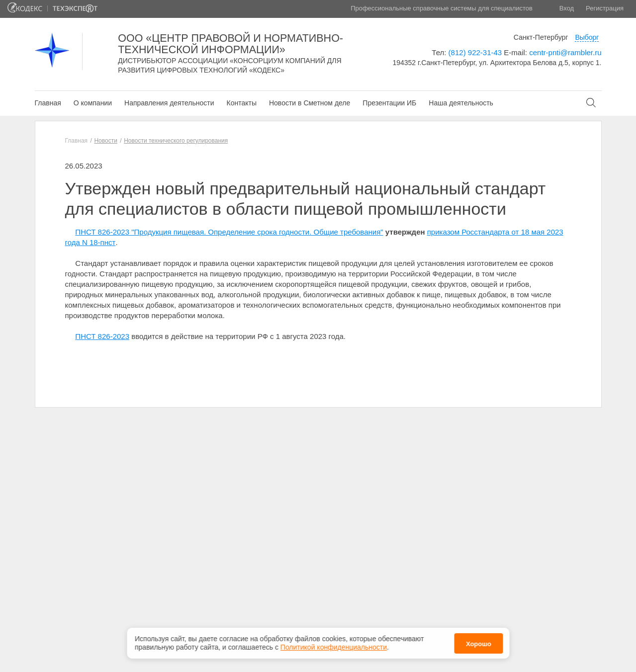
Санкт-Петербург (541, 37)
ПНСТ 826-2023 (102, 336)
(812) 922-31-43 (475, 52)
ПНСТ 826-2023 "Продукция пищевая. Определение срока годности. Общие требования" (229, 232)
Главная (48, 103)
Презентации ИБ (389, 103)
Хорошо (479, 641)
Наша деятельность (461, 103)
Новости (105, 141)
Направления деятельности (169, 103)
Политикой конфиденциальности (334, 645)
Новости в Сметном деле (310, 103)
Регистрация (605, 8)
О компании (93, 103)
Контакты (241, 103)
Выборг (587, 37)
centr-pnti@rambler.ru (565, 52)
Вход (567, 8)
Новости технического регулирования (176, 141)
